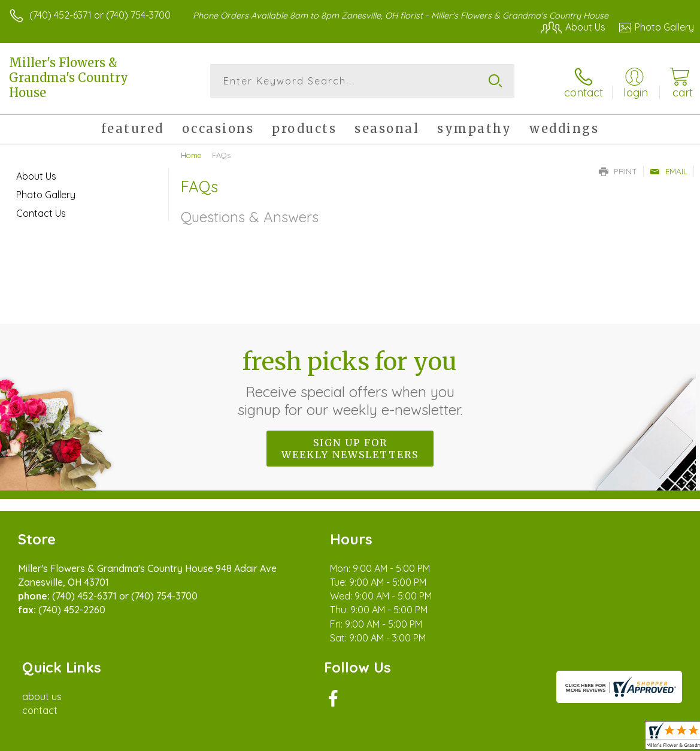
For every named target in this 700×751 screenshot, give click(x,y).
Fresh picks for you (350, 380)
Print (618, 169)
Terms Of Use (420, 739)
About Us (36, 174)
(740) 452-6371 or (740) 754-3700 (100, 15)
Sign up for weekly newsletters (350, 446)
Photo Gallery (46, 192)
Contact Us (41, 211)
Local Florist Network (576, 739)
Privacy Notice (490, 739)
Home (191, 153)
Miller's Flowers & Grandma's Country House (69, 78)
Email (669, 169)
